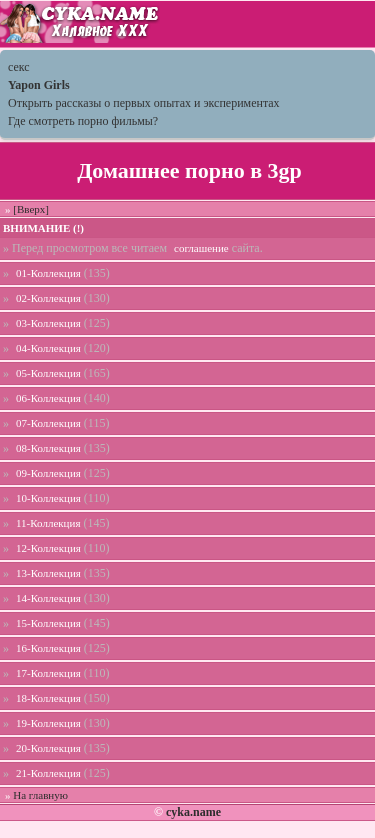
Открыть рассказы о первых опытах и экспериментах (144, 103)
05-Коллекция (48, 373)
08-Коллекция (48, 448)
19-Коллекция (48, 723)
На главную (40, 795)
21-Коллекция (48, 773)
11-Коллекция (48, 523)
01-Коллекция (48, 273)
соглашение (201, 248)
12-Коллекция (48, 548)
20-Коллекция (48, 748)
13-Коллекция (48, 573)
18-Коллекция (48, 698)
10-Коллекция (48, 498)
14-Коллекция (48, 598)
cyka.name (193, 812)
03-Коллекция (48, 323)
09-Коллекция (48, 473)
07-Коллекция (48, 423)
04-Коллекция (48, 348)
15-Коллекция (48, 623)
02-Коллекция (48, 298)
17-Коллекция (48, 673)
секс (19, 67)
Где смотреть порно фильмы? (83, 121)
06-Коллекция (48, 398)
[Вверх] (31, 209)
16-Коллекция (48, 648)
